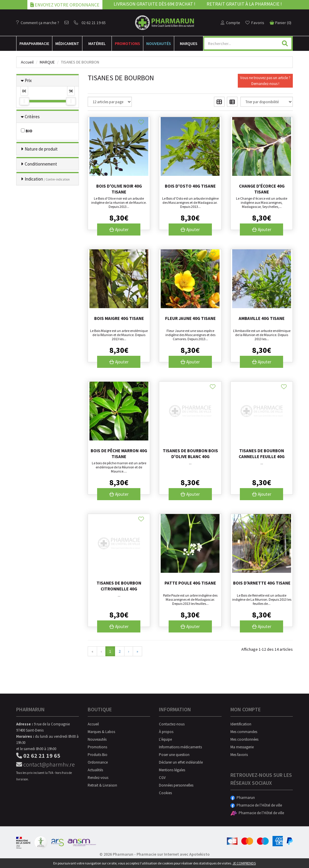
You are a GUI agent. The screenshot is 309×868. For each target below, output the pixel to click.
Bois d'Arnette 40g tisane (262, 583)
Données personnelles (176, 785)
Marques (189, 44)
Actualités (95, 770)
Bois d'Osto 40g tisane (190, 186)
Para (34, 44)
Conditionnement (41, 164)
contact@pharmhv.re (45, 764)
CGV (162, 778)
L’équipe (165, 739)
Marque (47, 62)
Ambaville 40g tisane (262, 318)
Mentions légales (172, 770)
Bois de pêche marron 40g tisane (119, 454)
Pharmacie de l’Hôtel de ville (256, 805)
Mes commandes (244, 732)
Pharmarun (243, 798)
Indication (47, 179)
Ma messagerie (242, 747)
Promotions (127, 44)
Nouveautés (159, 44)
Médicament (67, 44)
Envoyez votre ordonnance (65, 5)
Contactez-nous (172, 724)
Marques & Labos (101, 732)
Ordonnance (98, 762)
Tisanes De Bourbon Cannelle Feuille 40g (262, 454)
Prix (28, 80)
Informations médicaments (180, 747)
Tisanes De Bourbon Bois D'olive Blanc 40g (190, 454)
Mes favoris (239, 755)
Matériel (97, 44)
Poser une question (174, 755)
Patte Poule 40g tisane (190, 583)
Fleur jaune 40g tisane (190, 318)
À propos (166, 732)
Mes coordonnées (244, 739)
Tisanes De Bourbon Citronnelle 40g (119, 586)
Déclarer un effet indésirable (181, 762)
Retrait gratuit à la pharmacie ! (244, 4)
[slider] (24, 101)
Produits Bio (98, 755)
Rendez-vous (98, 778)
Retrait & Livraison (102, 785)
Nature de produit (41, 149)
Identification (241, 724)
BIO (27, 131)
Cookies (165, 793)
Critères (32, 117)
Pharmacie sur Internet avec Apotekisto (173, 854)
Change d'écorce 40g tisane (262, 189)
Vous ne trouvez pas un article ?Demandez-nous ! (265, 81)
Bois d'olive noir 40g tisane (119, 189)
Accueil (27, 62)
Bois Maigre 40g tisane (119, 318)
